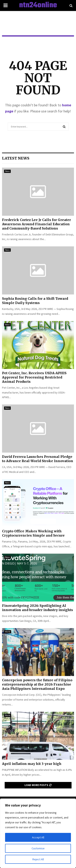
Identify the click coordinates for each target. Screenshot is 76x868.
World (8, 632)
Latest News (16, 158)
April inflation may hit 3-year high (32, 764)
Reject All (38, 859)
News (7, 171)
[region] (38, 833)
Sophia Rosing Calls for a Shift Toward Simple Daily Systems (35, 301)
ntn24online (38, 5)
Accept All (38, 837)
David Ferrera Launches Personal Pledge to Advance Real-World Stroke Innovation (38, 459)
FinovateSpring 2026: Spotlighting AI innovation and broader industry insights (37, 608)
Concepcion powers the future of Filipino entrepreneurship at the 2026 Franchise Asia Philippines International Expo (37, 684)
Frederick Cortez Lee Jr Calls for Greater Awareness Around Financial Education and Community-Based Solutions (36, 224)
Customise (38, 848)
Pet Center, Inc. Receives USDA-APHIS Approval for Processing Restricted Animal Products (34, 377)
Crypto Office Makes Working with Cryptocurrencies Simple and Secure (33, 533)
